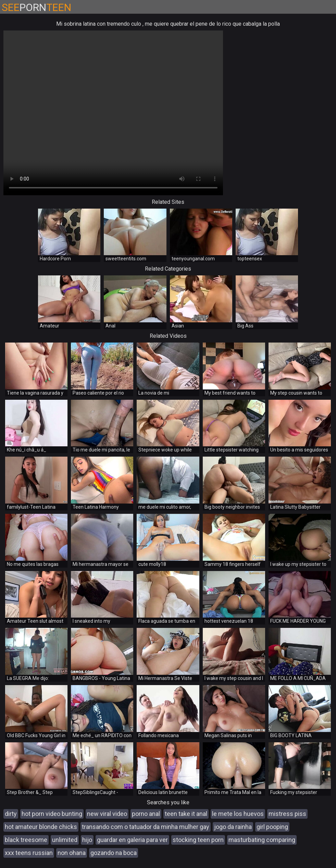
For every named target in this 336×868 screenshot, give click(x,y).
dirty (11, 814)
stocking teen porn (198, 840)
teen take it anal (186, 814)
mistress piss (287, 814)
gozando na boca (114, 853)
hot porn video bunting (52, 814)
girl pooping (272, 827)
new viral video (107, 814)
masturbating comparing (262, 840)
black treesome (26, 840)
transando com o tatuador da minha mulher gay (146, 827)
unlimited (65, 840)
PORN (36, 7)
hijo (87, 840)
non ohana (72, 853)
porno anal (146, 814)
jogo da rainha (233, 827)
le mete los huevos (238, 814)
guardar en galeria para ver (132, 840)
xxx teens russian (29, 853)
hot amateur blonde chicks (41, 827)
